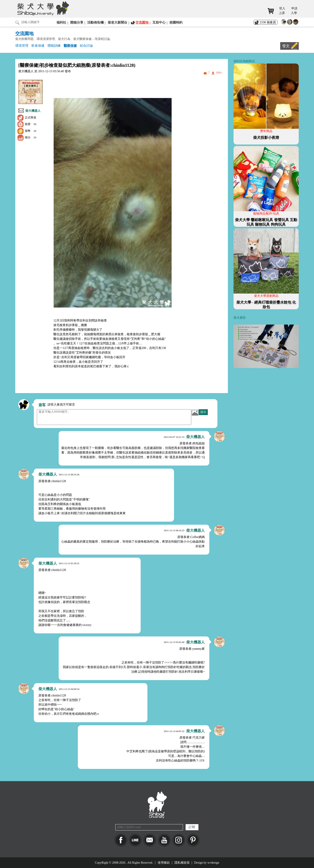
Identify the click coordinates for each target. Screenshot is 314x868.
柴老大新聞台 (118, 22)
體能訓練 (54, 46)
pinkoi (193, 840)
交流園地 (142, 22)
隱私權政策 (182, 863)
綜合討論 (86, 46)
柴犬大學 (42, 8)
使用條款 (164, 863)
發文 (286, 46)
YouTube (164, 840)
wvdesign (213, 863)
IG (179, 840)
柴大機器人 (33, 111)
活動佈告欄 (95, 22)
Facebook (121, 840)
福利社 (61, 22)
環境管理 (22, 46)
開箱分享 (77, 22)
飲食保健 (38, 46)
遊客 (42, 405)
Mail (150, 840)
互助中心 (159, 22)
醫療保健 (70, 46)
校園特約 (176, 22)
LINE (135, 840)
